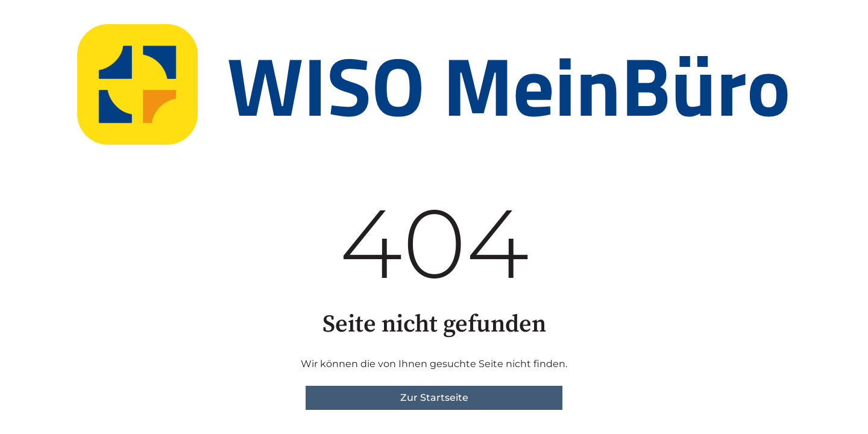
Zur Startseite (434, 398)
